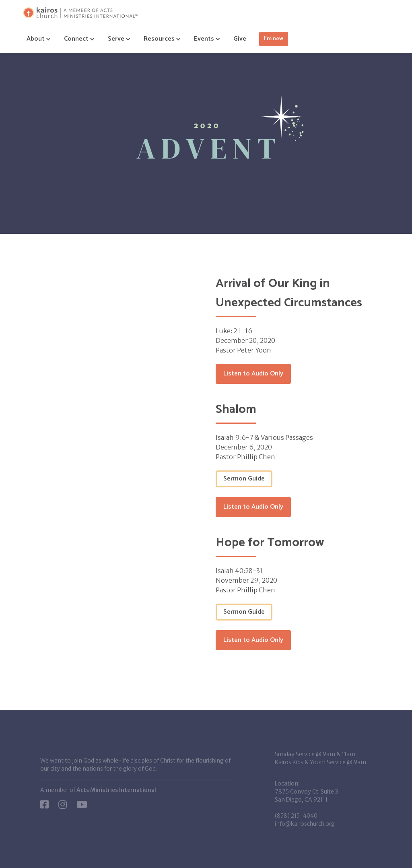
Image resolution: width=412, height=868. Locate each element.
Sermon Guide (244, 479)
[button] (36, 39)
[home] (80, 13)
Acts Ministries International (116, 790)
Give (240, 39)
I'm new (274, 39)
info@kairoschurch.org (305, 824)
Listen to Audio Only (253, 374)
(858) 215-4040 (296, 816)
